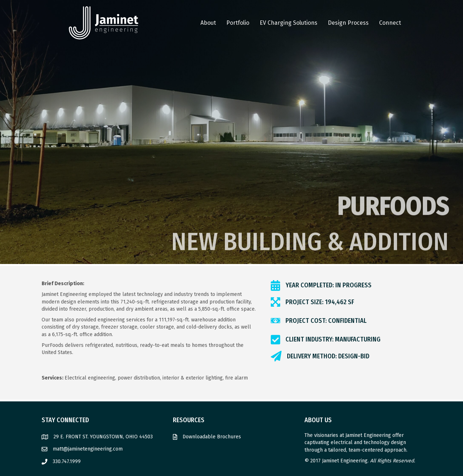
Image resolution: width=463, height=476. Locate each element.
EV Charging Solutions (289, 23)
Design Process (348, 23)
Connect (390, 23)
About (208, 23)
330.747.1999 (67, 461)
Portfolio (238, 23)
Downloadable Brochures (212, 437)
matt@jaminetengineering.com (88, 449)
